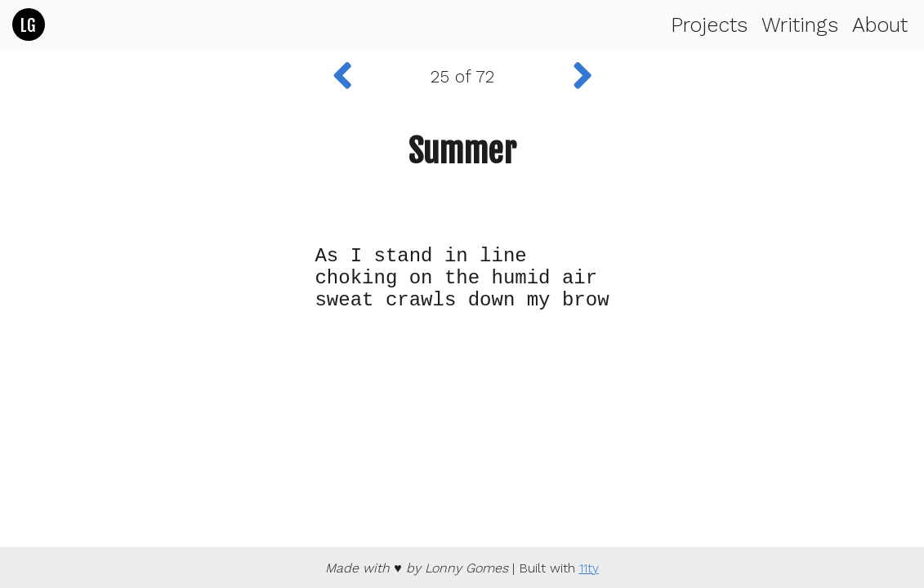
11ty (589, 568)
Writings (800, 25)
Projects (709, 25)
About (880, 25)
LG (28, 25)
